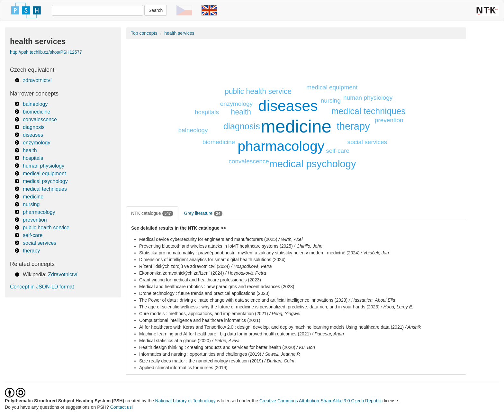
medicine (33, 197)
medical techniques (45, 189)
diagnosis (34, 127)
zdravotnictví (37, 80)
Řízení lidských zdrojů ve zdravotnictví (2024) (184, 266)
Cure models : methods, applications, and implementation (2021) (204, 314)
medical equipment (44, 173)
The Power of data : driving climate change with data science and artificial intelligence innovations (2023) (243, 300)
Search (156, 10)
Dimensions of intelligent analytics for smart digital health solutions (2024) (212, 260)
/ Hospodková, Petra (252, 266)
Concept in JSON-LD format (42, 287)
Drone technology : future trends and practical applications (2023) (204, 293)
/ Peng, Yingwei (285, 314)
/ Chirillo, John (308, 246)
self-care (33, 235)
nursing (31, 204)
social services (40, 243)
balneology (35, 104)
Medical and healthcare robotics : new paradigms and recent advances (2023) (217, 287)
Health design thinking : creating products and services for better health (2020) (217, 347)
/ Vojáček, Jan (375, 253)
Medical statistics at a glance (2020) (175, 341)
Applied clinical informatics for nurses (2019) (183, 368)
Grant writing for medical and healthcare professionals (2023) (200, 280)
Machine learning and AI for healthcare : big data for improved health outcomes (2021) (225, 334)
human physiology (44, 166)
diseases (33, 135)
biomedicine (36, 112)
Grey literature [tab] (203, 214)
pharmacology (39, 212)
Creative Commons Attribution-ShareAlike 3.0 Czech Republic (322, 401)
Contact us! (122, 407)
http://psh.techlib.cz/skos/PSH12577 (46, 52)
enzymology (36, 143)
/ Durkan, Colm (279, 361)
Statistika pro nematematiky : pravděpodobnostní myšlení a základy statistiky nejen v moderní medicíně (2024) (249, 253)
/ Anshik (413, 327)
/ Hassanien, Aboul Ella (372, 300)
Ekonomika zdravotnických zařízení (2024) (182, 273)
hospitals (33, 158)
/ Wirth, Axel (290, 239)
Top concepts (144, 33)
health (30, 150)
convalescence (40, 119)
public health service (46, 228)
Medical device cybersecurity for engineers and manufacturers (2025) (208, 239)
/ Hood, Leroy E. (397, 307)
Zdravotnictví (63, 274)
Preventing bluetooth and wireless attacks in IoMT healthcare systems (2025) (216, 246)
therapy (31, 251)
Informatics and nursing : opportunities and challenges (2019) (200, 354)
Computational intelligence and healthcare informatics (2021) (200, 320)
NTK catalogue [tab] (152, 214)
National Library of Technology (185, 401)
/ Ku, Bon (306, 347)
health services (179, 33)
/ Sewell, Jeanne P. (282, 354)
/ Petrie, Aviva (226, 341)
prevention (35, 220)
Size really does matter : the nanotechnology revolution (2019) (201, 361)
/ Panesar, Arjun (328, 334)
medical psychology (45, 181)
